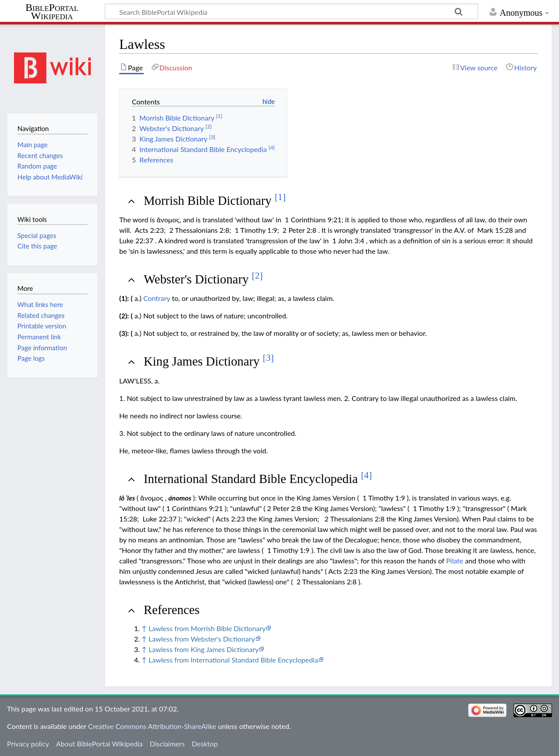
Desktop (205, 744)
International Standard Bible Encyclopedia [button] (258, 479)
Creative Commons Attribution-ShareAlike (152, 726)
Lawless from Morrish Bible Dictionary (207, 628)
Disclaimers (167, 744)
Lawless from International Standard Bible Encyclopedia (233, 660)
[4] (366, 475)
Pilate (455, 561)
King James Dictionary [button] (209, 361)
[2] (257, 276)
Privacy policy (28, 744)
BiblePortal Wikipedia (52, 12)
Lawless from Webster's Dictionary (202, 639)
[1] (280, 197)
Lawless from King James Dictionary (204, 649)
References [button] (172, 610)
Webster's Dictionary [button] (203, 279)
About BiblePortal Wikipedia (99, 744)
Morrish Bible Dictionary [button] (215, 200)
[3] (268, 358)
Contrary (157, 298)
